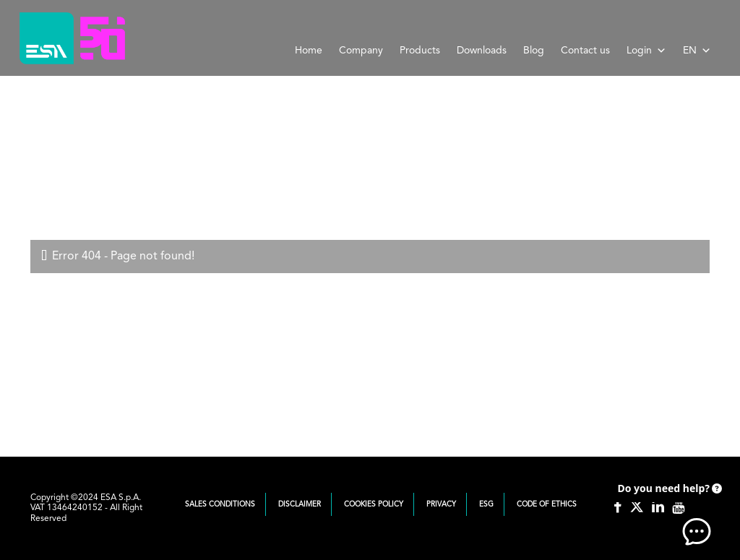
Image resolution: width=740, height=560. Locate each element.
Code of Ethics (547, 504)
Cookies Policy (374, 504)
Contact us (585, 51)
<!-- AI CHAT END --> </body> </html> (668, 509)
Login (646, 51)
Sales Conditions (220, 504)
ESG (486, 504)
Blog (534, 51)
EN (697, 51)
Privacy (441, 504)
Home (309, 51)
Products (420, 51)
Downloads (482, 51)
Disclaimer (300, 504)
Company (361, 51)
